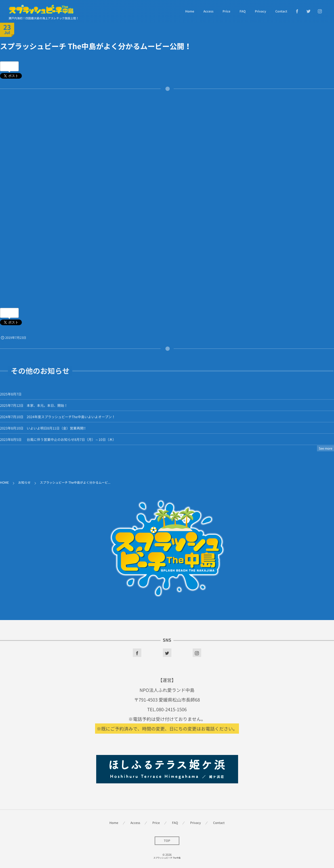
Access (208, 11)
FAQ (243, 11)
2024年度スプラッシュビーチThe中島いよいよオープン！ (71, 419)
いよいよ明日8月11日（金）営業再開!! (56, 431)
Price (226, 11)
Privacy (261, 11)
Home (190, 11)
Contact (281, 11)
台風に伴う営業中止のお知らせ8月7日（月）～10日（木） (71, 442)
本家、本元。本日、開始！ (47, 408)
